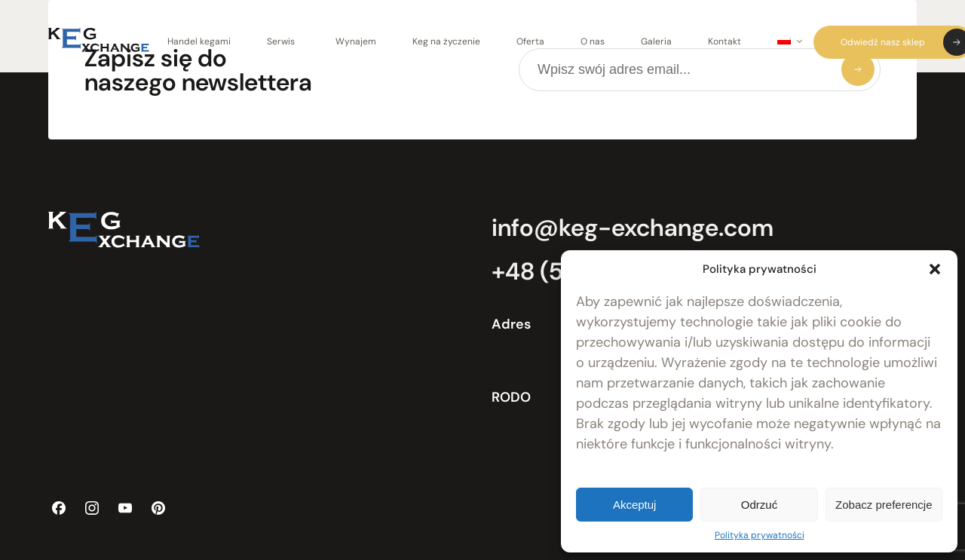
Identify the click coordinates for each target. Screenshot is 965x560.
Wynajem (356, 41)
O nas (593, 41)
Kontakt (725, 41)
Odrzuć (759, 505)
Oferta (530, 41)
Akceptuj (635, 505)
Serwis (281, 41)
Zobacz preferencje (884, 505)
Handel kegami (199, 41)
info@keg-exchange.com (633, 228)
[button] (935, 269)
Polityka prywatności (760, 535)
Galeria (656, 41)
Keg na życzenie (446, 41)
